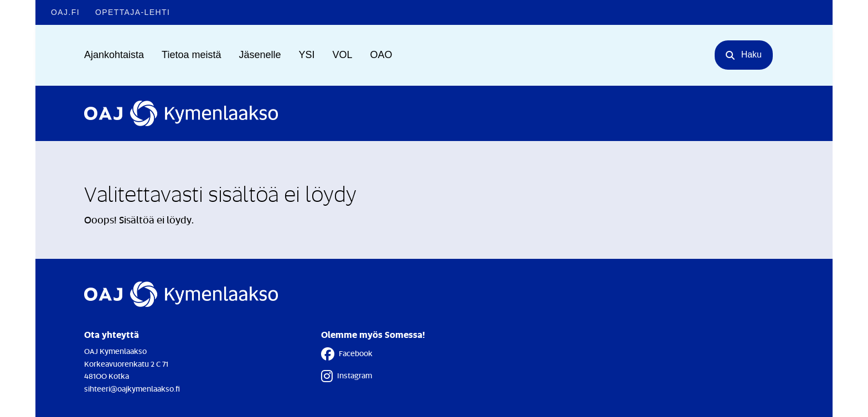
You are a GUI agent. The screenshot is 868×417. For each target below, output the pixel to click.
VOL (343, 55)
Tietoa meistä (191, 55)
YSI (307, 55)
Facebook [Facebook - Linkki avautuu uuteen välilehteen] (347, 354)
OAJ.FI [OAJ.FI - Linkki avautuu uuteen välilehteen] (65, 12)
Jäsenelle (260, 55)
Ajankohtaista (114, 55)
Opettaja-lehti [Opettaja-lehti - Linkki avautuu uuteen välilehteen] (133, 12)
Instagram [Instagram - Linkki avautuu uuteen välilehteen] (347, 376)
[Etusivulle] (181, 113)
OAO (381, 55)
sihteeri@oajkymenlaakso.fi (132, 389)
